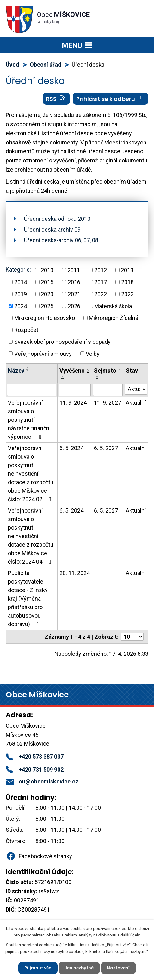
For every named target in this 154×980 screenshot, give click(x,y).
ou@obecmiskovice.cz (42, 781)
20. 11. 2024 (75, 573)
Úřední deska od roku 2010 (57, 219)
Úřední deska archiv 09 (52, 229)
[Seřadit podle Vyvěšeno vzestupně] (63, 376)
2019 (21, 294)
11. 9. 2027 (108, 403)
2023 (127, 294)
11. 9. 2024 (73, 403)
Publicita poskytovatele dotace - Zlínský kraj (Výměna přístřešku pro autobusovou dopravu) (28, 599)
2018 (127, 282)
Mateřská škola (113, 306)
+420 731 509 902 (35, 769)
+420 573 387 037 (35, 757)
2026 (74, 306)
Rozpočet (26, 330)
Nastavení (118, 968)
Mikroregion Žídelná (114, 318)
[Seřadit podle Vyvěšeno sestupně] (63, 379)
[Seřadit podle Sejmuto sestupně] (97, 379)
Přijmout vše (38, 968)
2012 (101, 270)
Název (16, 370)
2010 (47, 270)
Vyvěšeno (74, 370)
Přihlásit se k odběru (111, 99)
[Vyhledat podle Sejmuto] (108, 390)
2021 (74, 294)
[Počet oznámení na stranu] (132, 637)
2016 (74, 282)
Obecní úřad (46, 65)
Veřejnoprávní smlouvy (43, 353)
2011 (74, 270)
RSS (56, 99)
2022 (101, 294)
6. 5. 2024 (71, 448)
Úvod (12, 65)
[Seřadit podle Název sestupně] (28, 370)
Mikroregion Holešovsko (45, 318)
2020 (47, 294)
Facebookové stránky (39, 856)
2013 (127, 270)
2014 (21, 282)
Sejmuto (108, 370)
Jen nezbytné (79, 968)
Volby (93, 353)
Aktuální (136, 403)
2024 (21, 306)
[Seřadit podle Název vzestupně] (28, 367)
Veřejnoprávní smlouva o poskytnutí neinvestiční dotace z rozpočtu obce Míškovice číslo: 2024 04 (31, 536)
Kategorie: (18, 270)
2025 (47, 306)
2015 (47, 282)
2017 (101, 282)
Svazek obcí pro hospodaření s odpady (62, 342)
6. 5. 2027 (106, 448)
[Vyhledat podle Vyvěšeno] (75, 390)
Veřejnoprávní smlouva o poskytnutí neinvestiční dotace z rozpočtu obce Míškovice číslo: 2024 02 (31, 474)
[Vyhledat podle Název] (32, 390)
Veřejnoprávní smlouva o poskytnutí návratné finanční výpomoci (29, 420)
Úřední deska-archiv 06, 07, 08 (61, 240)
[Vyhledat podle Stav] (136, 389)
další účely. (130, 935)
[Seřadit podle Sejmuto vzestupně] (97, 376)
